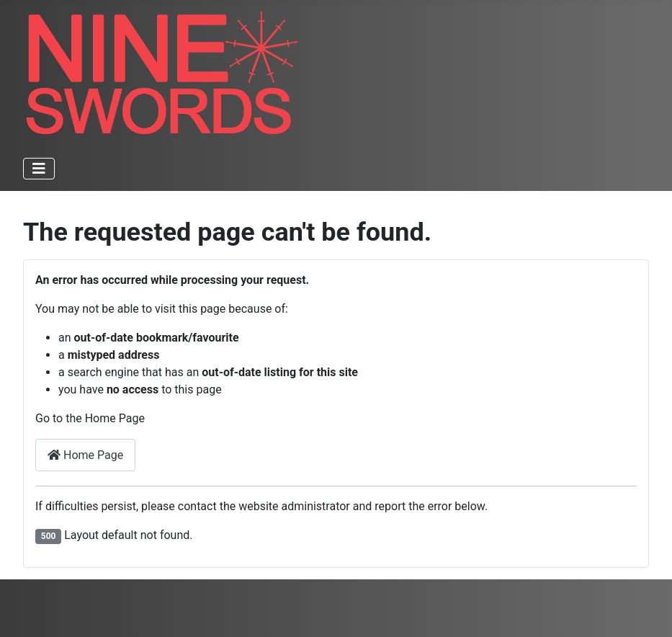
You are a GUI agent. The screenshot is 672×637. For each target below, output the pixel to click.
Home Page (85, 455)
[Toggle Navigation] (39, 169)
